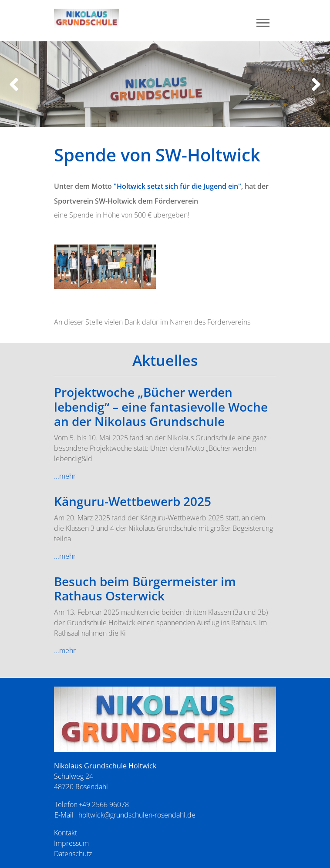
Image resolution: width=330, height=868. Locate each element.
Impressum (71, 843)
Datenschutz (73, 854)
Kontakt (66, 833)
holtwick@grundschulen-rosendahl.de (137, 815)
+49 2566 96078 (104, 804)
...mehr (65, 476)
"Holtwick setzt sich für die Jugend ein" (177, 186)
